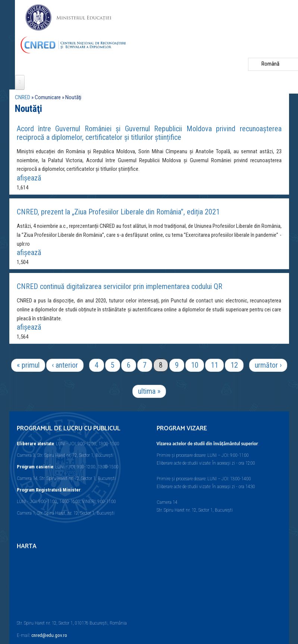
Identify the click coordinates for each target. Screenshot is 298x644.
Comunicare (48, 97)
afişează (29, 178)
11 (214, 365)
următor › (268, 365)
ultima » (149, 391)
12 (234, 365)
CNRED (23, 97)
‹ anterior (65, 365)
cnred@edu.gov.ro (49, 635)
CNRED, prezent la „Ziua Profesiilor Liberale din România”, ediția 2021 (118, 212)
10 (195, 365)
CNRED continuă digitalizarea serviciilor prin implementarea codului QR (120, 286)
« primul (28, 365)
